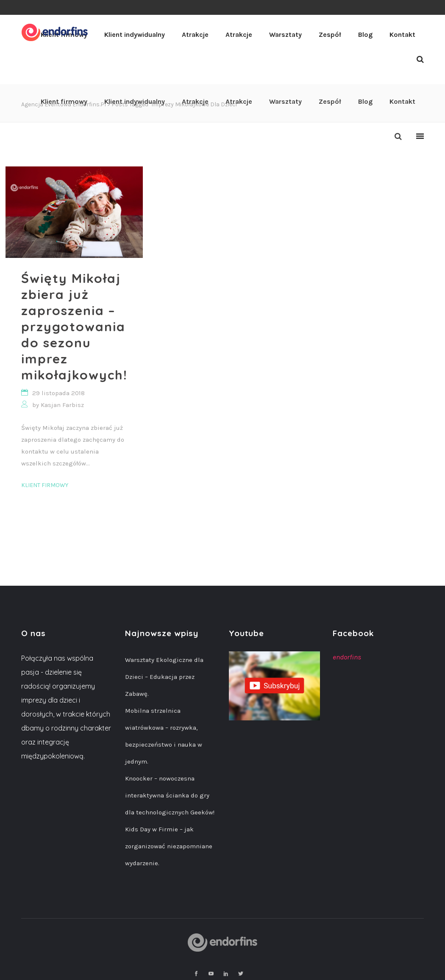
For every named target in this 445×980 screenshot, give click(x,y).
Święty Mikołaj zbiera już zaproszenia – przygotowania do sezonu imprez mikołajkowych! (74, 327)
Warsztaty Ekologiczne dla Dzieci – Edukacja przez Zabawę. (164, 677)
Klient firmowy (45, 485)
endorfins (347, 657)
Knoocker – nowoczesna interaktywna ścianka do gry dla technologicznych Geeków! (170, 795)
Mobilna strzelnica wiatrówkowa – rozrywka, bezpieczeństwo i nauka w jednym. (164, 736)
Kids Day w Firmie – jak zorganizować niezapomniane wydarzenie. (169, 846)
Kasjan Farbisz (62, 405)
